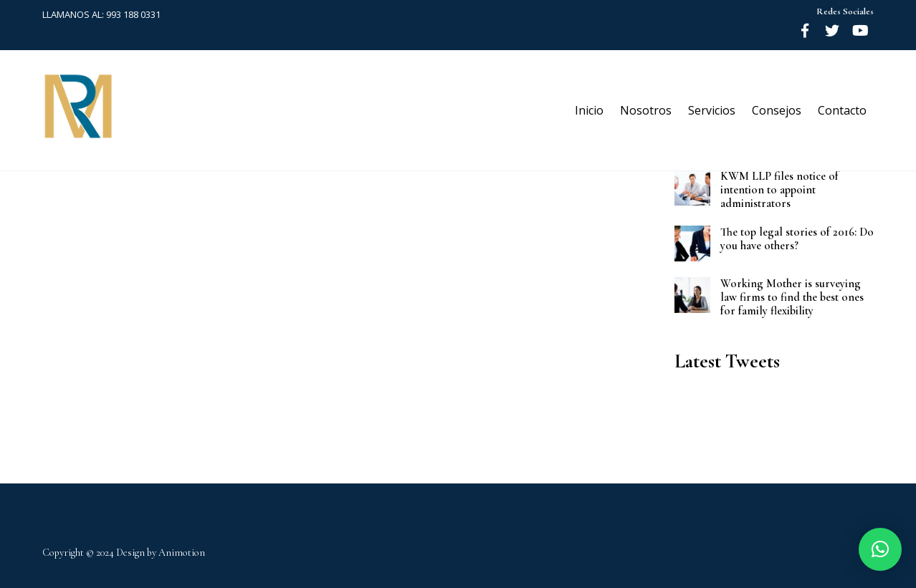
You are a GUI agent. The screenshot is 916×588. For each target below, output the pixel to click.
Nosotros (646, 110)
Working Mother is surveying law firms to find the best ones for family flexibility (792, 298)
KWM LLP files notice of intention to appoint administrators (779, 190)
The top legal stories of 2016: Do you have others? (797, 239)
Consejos (777, 110)
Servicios (712, 110)
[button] (880, 549)
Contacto (842, 110)
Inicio (589, 110)
